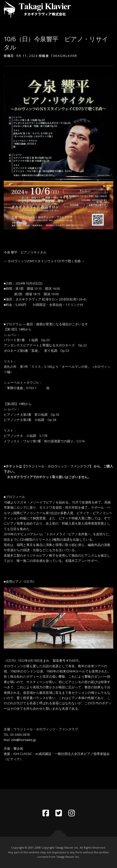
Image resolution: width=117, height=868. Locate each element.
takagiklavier (64, 56)
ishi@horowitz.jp (24, 740)
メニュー (109, 9)
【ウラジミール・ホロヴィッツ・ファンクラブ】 (58, 466)
